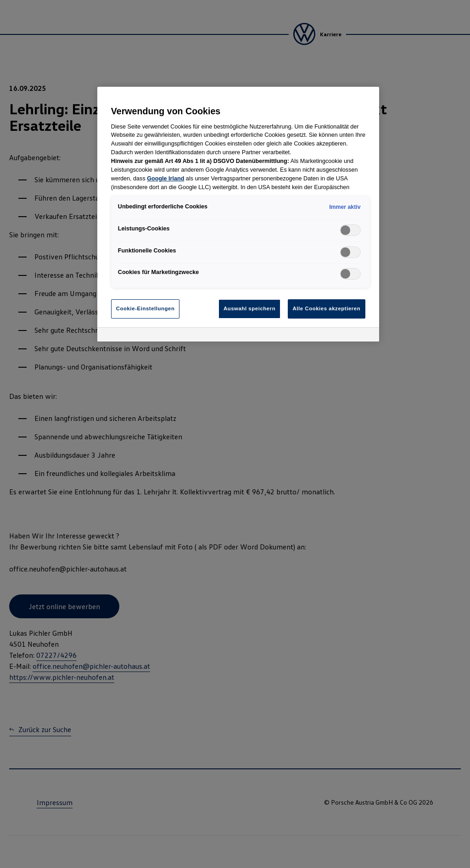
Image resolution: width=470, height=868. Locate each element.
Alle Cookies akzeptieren (327, 308)
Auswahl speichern (249, 308)
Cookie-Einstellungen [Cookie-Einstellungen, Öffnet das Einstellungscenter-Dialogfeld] (145, 308)
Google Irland (165, 179)
